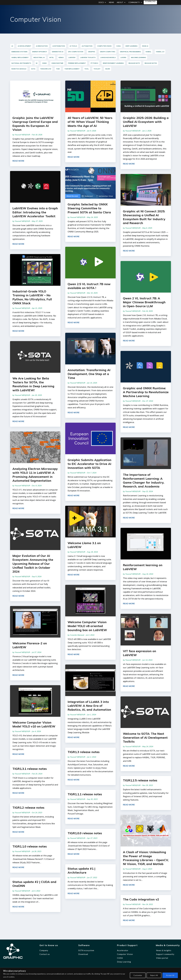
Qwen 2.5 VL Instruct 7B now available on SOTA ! (89, 286)
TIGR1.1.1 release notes (85, 794)
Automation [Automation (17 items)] (87, 46)
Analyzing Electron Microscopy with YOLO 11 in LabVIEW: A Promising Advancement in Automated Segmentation (35, 475)
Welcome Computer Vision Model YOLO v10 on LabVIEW (34, 724)
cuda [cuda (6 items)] (118, 46)
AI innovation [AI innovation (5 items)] (42, 46)
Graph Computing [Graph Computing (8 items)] (108, 52)
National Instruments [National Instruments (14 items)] (21, 63)
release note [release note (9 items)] (134, 63)
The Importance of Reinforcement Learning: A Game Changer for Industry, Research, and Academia (144, 481)
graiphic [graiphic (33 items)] (92, 52)
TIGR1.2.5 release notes (140, 780)
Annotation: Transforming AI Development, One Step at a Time (89, 374)
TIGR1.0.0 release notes (85, 833)
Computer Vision (125, 954)
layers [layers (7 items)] (123, 57)
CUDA (120, 958)
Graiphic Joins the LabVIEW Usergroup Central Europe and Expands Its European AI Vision (35, 124)
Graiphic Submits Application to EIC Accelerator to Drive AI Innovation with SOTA (89, 464)
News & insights (164, 950)
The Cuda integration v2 (141, 899)
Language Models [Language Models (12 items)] (108, 57)
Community (134, 2)
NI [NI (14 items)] (37, 63)
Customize (138, 975)
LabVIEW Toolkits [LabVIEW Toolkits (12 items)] (88, 57)
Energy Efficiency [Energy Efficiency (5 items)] (40, 52)
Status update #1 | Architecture (81, 870)
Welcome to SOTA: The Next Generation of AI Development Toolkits (145, 738)
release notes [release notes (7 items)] (151, 63)
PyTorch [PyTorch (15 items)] (94, 63)
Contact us (45, 954)
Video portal (162, 958)
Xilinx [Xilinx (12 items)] (108, 69)
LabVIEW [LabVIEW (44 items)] (72, 57)
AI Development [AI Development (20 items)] (24, 46)
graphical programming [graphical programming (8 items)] (130, 52)
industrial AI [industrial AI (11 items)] (39, 57)
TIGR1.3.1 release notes (30, 769)
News (111, 2)
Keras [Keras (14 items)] (61, 57)
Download (150, 1)
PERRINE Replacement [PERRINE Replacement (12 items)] (77, 63)
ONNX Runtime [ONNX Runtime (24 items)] (57, 63)
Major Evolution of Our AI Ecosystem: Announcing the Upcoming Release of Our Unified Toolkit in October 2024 (33, 564)
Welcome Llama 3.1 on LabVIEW (84, 545)
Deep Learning (124, 962)
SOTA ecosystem (86, 950)
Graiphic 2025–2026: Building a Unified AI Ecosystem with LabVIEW (146, 122)
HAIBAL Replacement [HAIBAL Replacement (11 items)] (20, 57)
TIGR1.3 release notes (84, 752)
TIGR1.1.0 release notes (30, 846)
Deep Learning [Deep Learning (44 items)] (131, 46)
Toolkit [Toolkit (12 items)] (97, 69)
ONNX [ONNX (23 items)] (44, 63)
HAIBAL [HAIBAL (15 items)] (148, 52)
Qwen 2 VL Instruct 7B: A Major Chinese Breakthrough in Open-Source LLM (144, 302)
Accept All (170, 975)
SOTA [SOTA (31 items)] (33, 69)
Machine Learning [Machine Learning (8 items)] (138, 57)
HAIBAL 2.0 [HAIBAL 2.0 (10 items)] (160, 52)
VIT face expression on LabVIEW (140, 653)
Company (44, 950)
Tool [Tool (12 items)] (87, 69)
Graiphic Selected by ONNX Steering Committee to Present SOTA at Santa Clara (89, 208)
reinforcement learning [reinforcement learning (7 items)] (113, 63)
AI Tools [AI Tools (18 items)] (73, 46)
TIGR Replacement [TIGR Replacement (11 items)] (72, 69)
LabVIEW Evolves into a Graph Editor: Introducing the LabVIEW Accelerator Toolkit (35, 212)
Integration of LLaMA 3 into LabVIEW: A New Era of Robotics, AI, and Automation (89, 706)
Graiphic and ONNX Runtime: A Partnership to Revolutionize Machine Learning (146, 392)
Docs (101, 2)
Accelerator (123, 950)
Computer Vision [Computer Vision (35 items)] (104, 46)
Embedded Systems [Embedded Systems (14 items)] (19, 52)
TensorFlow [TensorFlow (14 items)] (46, 69)
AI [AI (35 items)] (12, 46)
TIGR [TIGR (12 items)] (58, 69)
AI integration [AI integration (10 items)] (59, 46)
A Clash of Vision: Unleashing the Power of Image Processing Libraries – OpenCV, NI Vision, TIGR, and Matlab (146, 858)
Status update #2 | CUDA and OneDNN (34, 884)
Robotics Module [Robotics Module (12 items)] (19, 69)
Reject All (154, 975)
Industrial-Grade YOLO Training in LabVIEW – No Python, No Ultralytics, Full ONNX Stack (32, 297)
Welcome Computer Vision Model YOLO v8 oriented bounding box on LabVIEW (87, 626)
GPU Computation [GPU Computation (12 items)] (76, 52)
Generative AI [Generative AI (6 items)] (58, 52)
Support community (165, 954)
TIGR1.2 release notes (28, 808)
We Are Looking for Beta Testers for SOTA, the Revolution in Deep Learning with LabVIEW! (33, 384)
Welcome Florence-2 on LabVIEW (30, 645)
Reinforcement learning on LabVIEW (143, 567)
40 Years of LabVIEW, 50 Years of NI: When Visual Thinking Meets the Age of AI (90, 122)
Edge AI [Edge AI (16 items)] (145, 46)
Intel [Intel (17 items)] (52, 57)
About (120, 2)
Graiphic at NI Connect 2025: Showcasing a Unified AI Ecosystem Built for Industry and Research (144, 217)
